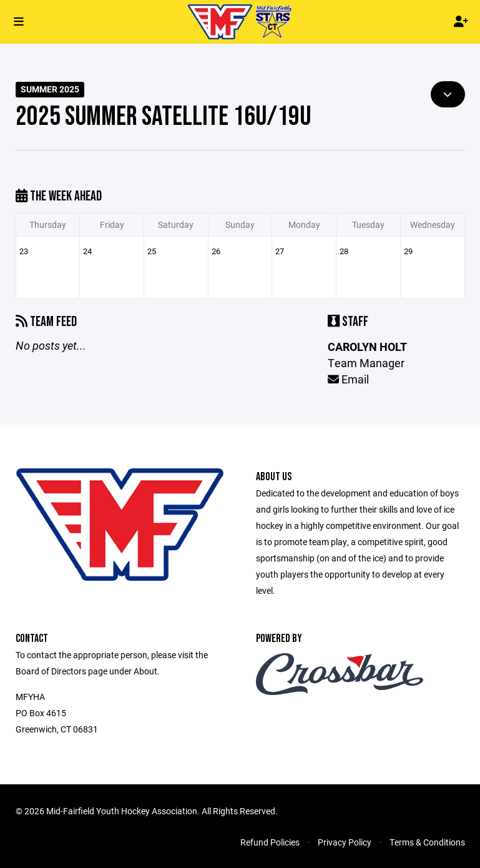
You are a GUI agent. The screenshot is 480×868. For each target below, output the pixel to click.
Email (348, 379)
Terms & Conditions (427, 842)
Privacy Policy (345, 842)
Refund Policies (270, 842)
